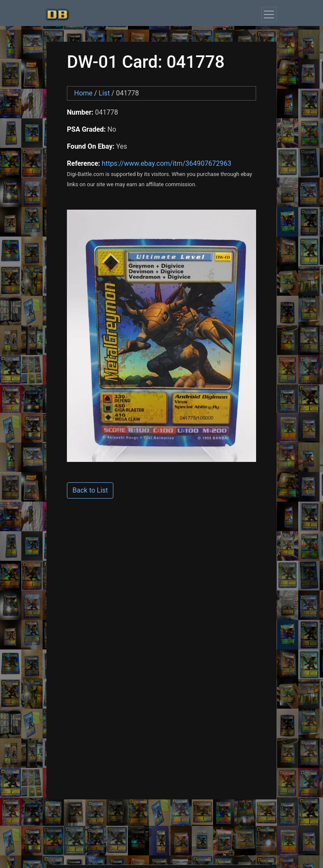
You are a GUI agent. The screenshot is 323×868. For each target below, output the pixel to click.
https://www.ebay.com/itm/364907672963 (167, 163)
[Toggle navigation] (269, 14)
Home (83, 93)
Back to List (90, 490)
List (104, 93)
